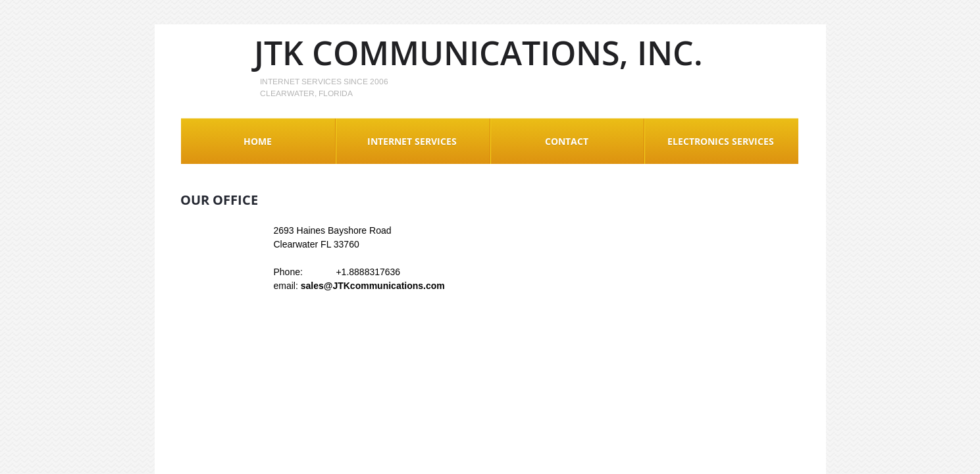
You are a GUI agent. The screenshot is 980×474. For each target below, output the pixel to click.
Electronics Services (721, 141)
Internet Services (412, 141)
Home (258, 141)
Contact (567, 141)
